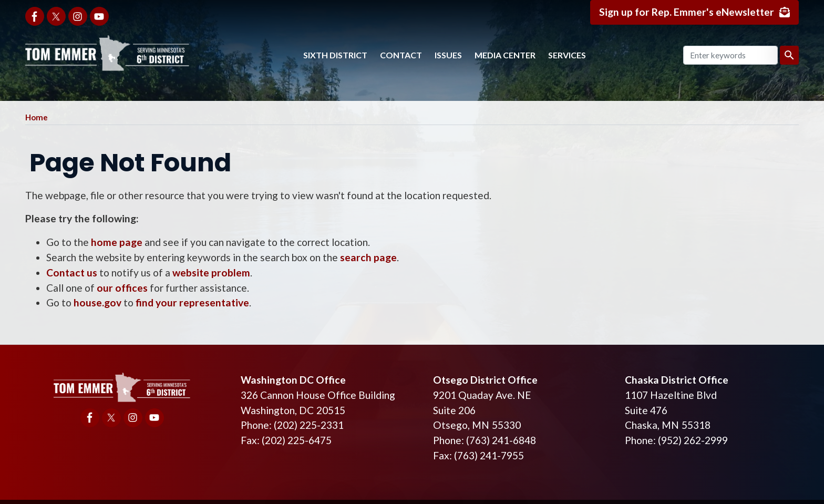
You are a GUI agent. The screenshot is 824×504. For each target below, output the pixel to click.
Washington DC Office (293, 380)
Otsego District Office (485, 380)
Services (567, 55)
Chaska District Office (677, 380)
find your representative (192, 302)
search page (368, 257)
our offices (122, 288)
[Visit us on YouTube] (99, 16)
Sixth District (335, 55)
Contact (401, 55)
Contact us (72, 272)
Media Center (505, 55)
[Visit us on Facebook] (35, 16)
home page (117, 242)
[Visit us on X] (56, 16)
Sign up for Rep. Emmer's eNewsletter (687, 12)
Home (37, 117)
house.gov (97, 302)
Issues (448, 55)
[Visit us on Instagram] (78, 16)
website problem (211, 272)
